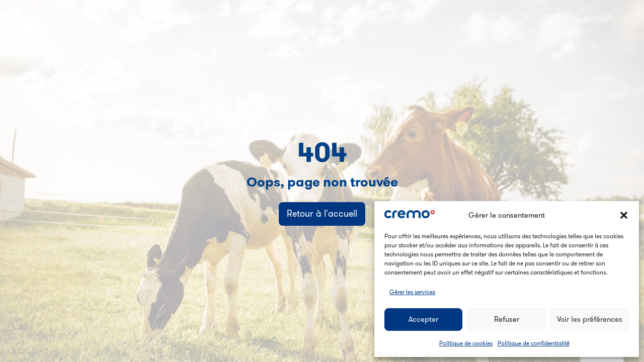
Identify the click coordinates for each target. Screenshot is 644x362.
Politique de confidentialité (534, 343)
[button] (624, 215)
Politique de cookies (466, 343)
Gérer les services (412, 292)
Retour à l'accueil (322, 213)
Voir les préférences (590, 319)
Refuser (507, 319)
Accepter (423, 319)
